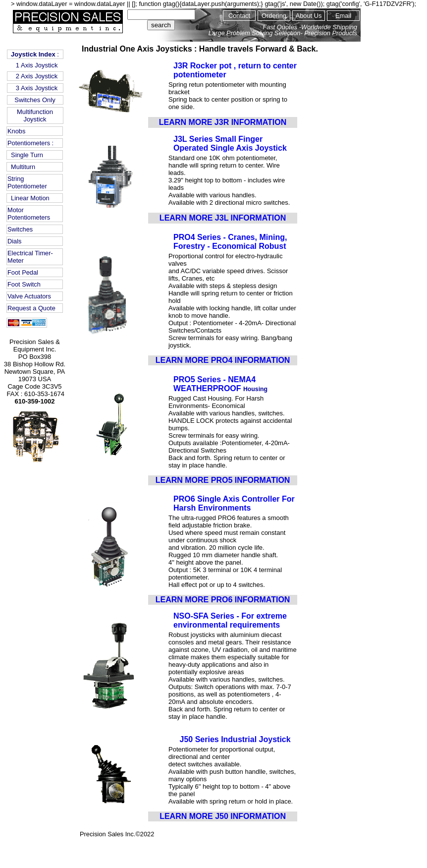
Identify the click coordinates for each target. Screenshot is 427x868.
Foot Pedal (23, 272)
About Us (309, 16)
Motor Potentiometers (29, 214)
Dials (14, 241)
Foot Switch (24, 284)
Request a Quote (31, 308)
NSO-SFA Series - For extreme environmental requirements (230, 620)
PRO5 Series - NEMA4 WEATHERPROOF (214, 384)
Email (343, 16)
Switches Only (35, 100)
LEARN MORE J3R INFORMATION (223, 122)
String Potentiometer (27, 182)
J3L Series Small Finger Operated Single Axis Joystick (230, 144)
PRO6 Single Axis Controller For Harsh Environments (234, 503)
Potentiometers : (30, 143)
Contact (239, 16)
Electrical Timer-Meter (30, 257)
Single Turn (25, 155)
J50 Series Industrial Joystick (235, 739)
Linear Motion (28, 198)
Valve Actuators (29, 296)
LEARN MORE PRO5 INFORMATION (223, 480)
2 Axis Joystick (35, 76)
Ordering (274, 16)
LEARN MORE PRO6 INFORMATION (223, 600)
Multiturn (21, 167)
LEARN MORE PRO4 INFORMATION (223, 360)
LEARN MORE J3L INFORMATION (223, 218)
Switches (20, 229)
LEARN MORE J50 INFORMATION (223, 816)
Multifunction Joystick (35, 116)
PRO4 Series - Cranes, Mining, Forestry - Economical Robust (230, 242)
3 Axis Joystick (35, 88)
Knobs (16, 131)
